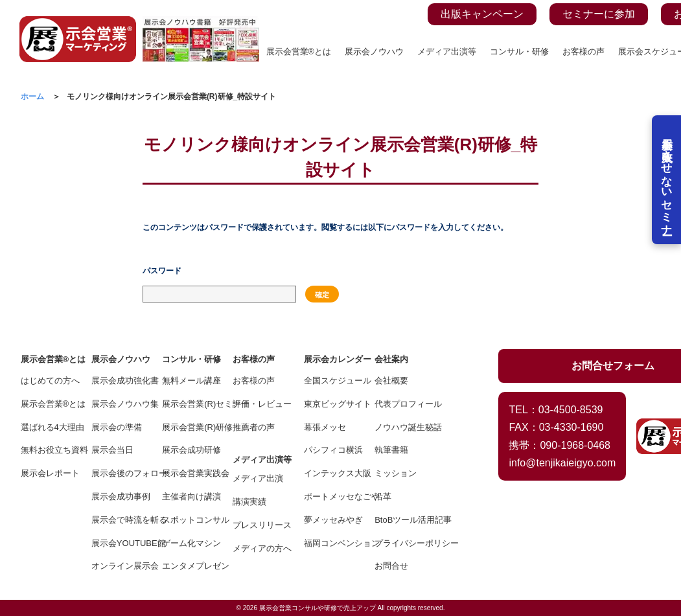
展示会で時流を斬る (118, 520)
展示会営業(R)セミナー (188, 404)
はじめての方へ (47, 381)
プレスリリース (259, 525)
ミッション (396, 473)
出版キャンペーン (482, 14)
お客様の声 (583, 52)
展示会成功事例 (118, 496)
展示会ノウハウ (374, 52)
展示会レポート (47, 473)
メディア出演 (258, 478)
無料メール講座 (188, 381)
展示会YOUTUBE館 (118, 543)
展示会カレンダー (330, 359)
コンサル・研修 (519, 52)
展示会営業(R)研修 (188, 427)
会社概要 (391, 381)
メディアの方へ (259, 548)
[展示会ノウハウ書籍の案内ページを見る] (201, 24)
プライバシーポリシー (401, 543)
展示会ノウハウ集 (118, 404)
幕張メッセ (325, 427)
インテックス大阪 (330, 473)
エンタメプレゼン (188, 566)
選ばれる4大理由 (47, 427)
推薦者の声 (254, 427)
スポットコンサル (188, 520)
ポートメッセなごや (330, 496)
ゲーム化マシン (188, 543)
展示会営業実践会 (188, 473)
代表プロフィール (401, 404)
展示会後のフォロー (118, 473)
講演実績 (249, 502)
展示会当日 (112, 450)
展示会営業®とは (299, 52)
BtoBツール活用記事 (401, 520)
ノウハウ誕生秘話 (401, 427)
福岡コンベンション (330, 543)
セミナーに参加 (599, 14)
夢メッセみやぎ (330, 520)
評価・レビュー (259, 404)
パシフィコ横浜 (330, 450)
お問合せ (391, 566)
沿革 (383, 496)
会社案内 (391, 359)
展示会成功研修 (188, 450)
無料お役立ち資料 (47, 450)
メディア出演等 (447, 52)
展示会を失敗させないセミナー (666, 181)
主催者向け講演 (188, 496)
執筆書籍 (391, 450)
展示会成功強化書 (118, 381)
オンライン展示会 (118, 566)
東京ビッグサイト (330, 404)
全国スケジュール (330, 381)
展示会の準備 (117, 427)
